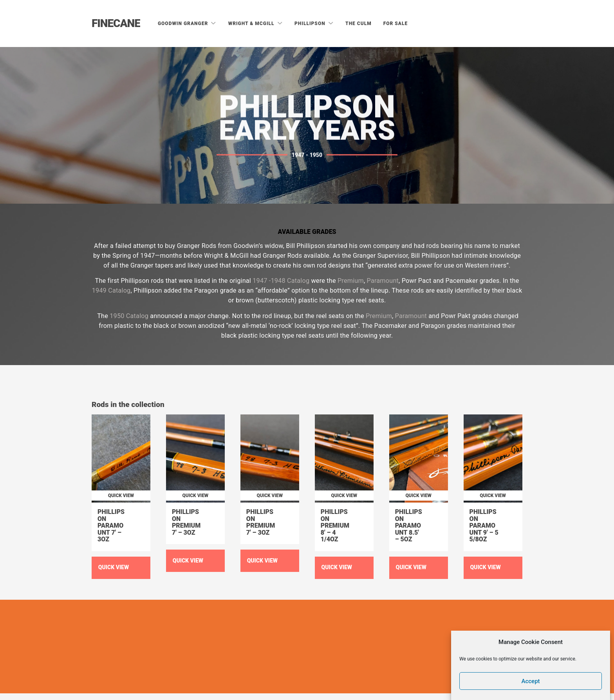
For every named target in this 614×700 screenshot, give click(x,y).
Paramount (383, 281)
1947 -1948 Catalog (281, 281)
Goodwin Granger (184, 24)
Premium (351, 281)
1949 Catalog (111, 290)
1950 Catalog (129, 316)
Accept (531, 681)
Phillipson (311, 24)
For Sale (396, 24)
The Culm (358, 24)
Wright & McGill (252, 24)
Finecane (116, 23)
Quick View (114, 567)
